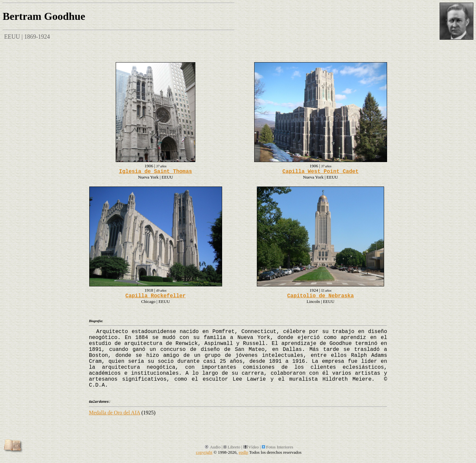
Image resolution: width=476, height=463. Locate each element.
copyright (204, 452)
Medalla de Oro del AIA (115, 413)
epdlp (243, 452)
